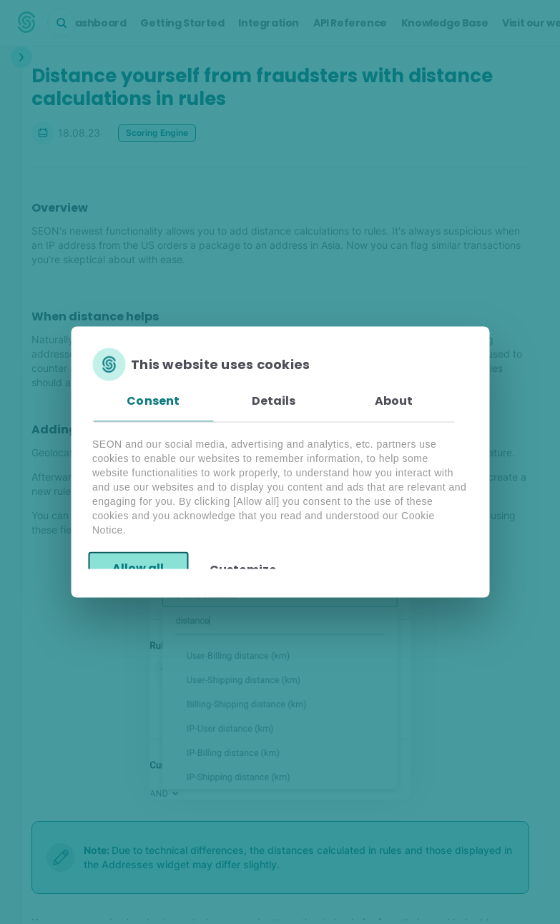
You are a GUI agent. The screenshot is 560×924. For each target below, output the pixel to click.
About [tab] (394, 401)
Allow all (138, 567)
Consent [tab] (153, 401)
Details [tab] (274, 401)
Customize (243, 569)
